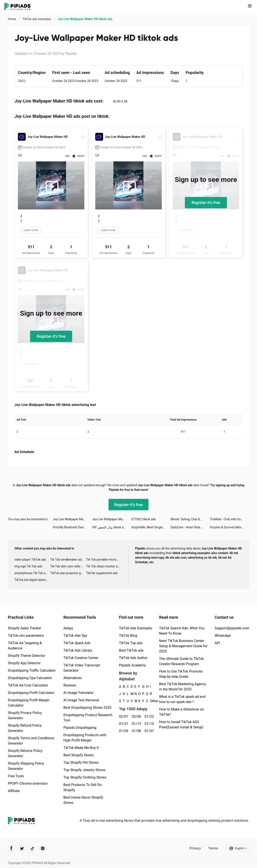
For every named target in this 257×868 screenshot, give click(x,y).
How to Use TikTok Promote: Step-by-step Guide (181, 674)
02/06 (136, 716)
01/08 (136, 731)
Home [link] (12, 19)
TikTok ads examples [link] (37, 19)
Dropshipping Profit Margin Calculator (29, 703)
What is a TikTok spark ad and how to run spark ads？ (182, 699)
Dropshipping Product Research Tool (88, 718)
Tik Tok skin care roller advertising (68, 566)
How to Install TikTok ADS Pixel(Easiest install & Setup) (181, 725)
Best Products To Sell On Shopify (83, 787)
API (217, 643)
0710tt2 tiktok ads (144, 519)
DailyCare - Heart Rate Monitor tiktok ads (190, 527)
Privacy (195, 848)
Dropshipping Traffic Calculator (32, 670)
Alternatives (73, 678)
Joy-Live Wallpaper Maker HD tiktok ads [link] (85, 19)
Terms (213, 848)
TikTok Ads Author (133, 658)
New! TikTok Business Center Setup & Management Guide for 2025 (183, 646)
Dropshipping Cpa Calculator (30, 678)
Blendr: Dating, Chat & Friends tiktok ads (190, 519)
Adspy (68, 628)
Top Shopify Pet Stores (81, 763)
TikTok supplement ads (102, 573)
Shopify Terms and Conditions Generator (31, 741)
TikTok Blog (128, 636)
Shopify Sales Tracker (25, 628)
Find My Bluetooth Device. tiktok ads (72, 527)
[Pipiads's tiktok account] (32, 848)
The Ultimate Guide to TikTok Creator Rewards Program (181, 661)
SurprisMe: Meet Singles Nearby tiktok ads (151, 527)
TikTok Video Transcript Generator (82, 668)
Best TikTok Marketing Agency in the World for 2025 (183, 687)
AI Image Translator (79, 693)
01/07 (149, 731)
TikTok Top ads (131, 643)
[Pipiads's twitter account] (22, 848)
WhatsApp (223, 636)
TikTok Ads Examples (136, 628)
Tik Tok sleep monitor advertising (104, 566)
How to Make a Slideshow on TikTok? (181, 712)
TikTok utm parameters (26, 636)
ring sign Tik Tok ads (28, 566)
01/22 (149, 716)
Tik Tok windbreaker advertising (68, 560)
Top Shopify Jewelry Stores (84, 770)
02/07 (123, 716)
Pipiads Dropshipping (80, 728)
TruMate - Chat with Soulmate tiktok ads (230, 519)
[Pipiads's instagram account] (43, 848)
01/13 (136, 724)
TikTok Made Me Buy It (81, 748)
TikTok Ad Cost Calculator (28, 685)
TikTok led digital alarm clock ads (32, 580)
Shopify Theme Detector (26, 656)
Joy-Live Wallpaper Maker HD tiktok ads (72, 519)
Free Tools (16, 776)
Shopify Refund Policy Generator (25, 728)
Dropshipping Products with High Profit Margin (85, 738)
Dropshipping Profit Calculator (31, 693)
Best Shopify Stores (79, 755)
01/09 (123, 731)
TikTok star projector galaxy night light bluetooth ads (68, 573)
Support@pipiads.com (232, 628)
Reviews (70, 685)
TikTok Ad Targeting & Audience (25, 646)
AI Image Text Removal (81, 700)
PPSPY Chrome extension (28, 783)
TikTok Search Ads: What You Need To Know (182, 631)
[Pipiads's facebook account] (11, 848)
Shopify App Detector (24, 663)
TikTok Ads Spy (75, 636)
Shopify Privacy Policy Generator (25, 715)
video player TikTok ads (30, 560)
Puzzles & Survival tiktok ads (229, 527)
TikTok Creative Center (81, 658)
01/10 (149, 724)
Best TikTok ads (131, 650)
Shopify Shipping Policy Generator (26, 766)
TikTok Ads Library (78, 650)
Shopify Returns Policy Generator (25, 753)
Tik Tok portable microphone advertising (104, 560)
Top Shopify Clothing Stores (85, 777)
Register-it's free (206, 203)
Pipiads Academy (132, 665)
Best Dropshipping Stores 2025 (87, 708)
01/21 (123, 724)
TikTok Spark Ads (77, 643)
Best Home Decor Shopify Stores (83, 800)
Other (150, 701)
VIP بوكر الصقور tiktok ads (109, 527)
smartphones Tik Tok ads (31, 573)
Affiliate (14, 791)
